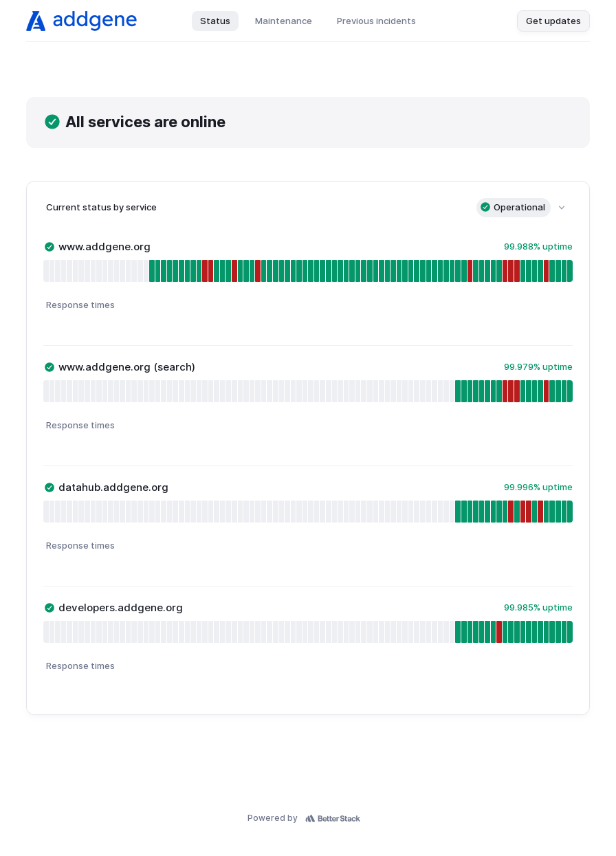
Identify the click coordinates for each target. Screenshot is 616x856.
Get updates (553, 21)
